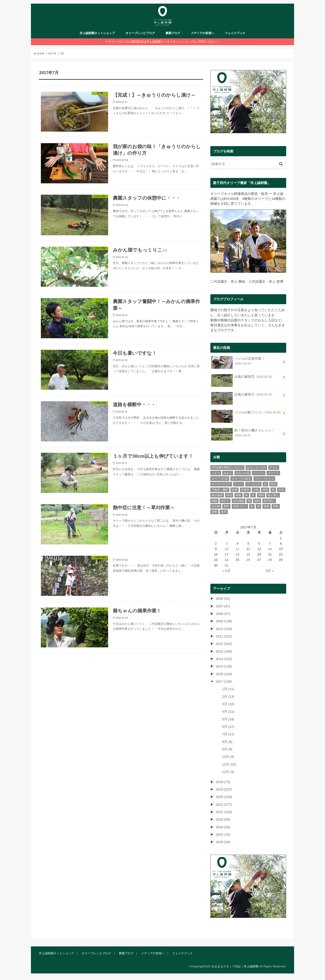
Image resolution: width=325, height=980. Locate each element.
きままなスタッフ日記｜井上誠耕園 (235, 966)
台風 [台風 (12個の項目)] (256, 489)
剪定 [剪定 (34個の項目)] (273, 484)
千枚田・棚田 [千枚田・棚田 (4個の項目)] (220, 489)
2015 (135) (224, 666)
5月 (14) (228, 719)
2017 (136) (224, 681)
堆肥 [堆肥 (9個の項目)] (265, 489)
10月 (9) (228, 756)
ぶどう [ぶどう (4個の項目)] (216, 473)
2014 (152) (224, 658)
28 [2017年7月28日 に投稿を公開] (270, 559)
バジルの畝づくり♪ (246, 414)
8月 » (270, 570)
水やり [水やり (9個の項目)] (225, 500)
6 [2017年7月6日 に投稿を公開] (259, 543)
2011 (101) (224, 636)
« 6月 (227, 570)
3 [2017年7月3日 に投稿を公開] (227, 543)
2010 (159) (224, 628)
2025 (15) (223, 834)
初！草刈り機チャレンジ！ (243, 434)
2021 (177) (224, 804)
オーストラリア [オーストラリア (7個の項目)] (221, 484)
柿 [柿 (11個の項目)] (253, 495)
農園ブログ (173, 33)
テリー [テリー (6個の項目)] (239, 484)
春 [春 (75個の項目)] (246, 495)
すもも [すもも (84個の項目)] (274, 467)
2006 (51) (223, 598)
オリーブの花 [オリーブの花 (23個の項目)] (220, 478)
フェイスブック (235, 33)
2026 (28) (223, 842)
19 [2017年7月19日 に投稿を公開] (248, 554)
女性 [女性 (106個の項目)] (281, 489)
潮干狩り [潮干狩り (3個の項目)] (269, 500)
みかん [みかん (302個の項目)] (228, 473)
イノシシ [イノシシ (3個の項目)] (259, 473)
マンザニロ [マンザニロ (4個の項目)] (253, 484)
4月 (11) (228, 711)
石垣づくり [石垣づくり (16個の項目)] (240, 506)
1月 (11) (228, 688)
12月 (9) (228, 771)
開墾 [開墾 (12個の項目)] (214, 511)
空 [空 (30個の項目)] (258, 506)
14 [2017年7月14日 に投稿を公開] (270, 548)
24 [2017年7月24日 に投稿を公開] (227, 559)
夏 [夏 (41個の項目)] (273, 489)
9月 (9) (227, 749)
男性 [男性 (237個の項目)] (226, 506)
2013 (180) (224, 651)
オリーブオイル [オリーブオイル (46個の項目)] (264, 478)
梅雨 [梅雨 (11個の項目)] (261, 495)
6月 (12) (228, 726)
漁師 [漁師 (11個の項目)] (257, 500)
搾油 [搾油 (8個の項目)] (229, 495)
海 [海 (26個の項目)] (249, 500)
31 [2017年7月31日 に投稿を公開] (227, 565)
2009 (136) (224, 621)
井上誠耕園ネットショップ (97, 33)
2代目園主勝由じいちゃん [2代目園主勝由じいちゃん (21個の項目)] (227, 467)
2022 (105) (224, 812)
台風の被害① (242, 396)
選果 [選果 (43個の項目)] (267, 506)
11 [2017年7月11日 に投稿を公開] (238, 548)
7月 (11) (228, 734)
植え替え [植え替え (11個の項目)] (273, 495)
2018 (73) (223, 781)
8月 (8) (227, 741)
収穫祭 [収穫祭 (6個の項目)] (245, 489)
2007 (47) (223, 606)
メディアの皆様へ (202, 33)
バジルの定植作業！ (238, 362)
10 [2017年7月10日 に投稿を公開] (227, 548)
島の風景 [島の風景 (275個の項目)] (217, 495)
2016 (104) (224, 673)
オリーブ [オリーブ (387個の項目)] (273, 473)
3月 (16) (228, 704)
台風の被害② (242, 378)
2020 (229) (224, 796)
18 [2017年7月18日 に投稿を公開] (238, 554)
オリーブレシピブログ (140, 33)
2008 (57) (223, 613)
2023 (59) (223, 819)
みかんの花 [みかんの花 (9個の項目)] (243, 473)
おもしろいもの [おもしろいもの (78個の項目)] (256, 467)
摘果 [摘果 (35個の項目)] (239, 495)
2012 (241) (224, 643)
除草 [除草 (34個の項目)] (224, 511)
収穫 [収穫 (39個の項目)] (234, 489)
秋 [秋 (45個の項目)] (252, 506)
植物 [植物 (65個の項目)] (214, 500)
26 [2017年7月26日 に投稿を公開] (248, 559)
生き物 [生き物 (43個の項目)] (216, 506)
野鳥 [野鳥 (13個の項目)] (276, 506)
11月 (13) (229, 764)
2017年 (52, 54)
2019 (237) (224, 789)
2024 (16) (223, 826)
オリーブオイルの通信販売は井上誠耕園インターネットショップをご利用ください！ (164, 42)
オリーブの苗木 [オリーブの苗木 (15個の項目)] (241, 478)
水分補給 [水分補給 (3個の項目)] (239, 500)
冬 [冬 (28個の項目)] (265, 484)
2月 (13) (228, 696)
